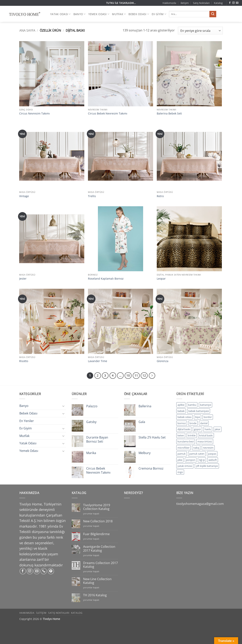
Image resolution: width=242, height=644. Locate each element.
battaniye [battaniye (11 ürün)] (205, 405)
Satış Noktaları (201, 3)
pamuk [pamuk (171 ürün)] (182, 454)
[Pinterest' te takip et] (51, 571)
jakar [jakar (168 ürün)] (217, 429)
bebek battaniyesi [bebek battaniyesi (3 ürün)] (199, 411)
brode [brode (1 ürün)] (193, 423)
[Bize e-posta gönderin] (237, 3)
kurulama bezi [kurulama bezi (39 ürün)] (186, 441)
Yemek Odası (99, 14)
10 (128, 375)
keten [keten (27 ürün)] (181, 435)
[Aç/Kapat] (64, 406)
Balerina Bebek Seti (169, 114)
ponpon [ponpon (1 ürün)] (191, 460)
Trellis (92, 196)
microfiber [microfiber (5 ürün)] (183, 448)
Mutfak (119, 14)
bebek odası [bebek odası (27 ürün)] (184, 417)
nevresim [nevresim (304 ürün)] (208, 448)
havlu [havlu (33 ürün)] (208, 429)
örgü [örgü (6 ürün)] (180, 472)
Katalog (218, 3)
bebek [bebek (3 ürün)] (181, 411)
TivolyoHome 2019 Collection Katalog (97, 507)
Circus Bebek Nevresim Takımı (108, 114)
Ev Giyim (159, 14)
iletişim (185, 3)
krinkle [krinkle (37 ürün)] (192, 435)
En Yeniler (27, 421)
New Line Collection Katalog (97, 581)
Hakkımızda (169, 3)
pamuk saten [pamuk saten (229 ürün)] (197, 454)
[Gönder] (213, 14)
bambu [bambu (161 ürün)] (192, 405)
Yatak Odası (60, 14)
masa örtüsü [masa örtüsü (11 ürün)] (205, 441)
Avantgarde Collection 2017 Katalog (99, 549)
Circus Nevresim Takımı (34, 114)
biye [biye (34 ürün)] (198, 417)
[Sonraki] (152, 376)
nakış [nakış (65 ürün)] (196, 448)
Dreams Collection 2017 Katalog (100, 565)
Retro (160, 196)
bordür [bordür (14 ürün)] (208, 417)
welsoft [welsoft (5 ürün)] (213, 460)
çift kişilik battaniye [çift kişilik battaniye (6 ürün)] (207, 466)
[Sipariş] (200, 31)
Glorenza (163, 361)
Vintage (24, 196)
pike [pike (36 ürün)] (180, 460)
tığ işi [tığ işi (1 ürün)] (202, 460)
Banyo (80, 14)
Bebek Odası (139, 14)
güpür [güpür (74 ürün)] (197, 429)
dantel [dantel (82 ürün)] (204, 423)
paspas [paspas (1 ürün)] (212, 454)
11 (136, 375)
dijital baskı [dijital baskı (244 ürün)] (184, 429)
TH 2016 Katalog (95, 595)
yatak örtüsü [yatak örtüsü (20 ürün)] (185, 466)
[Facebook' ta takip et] (230, 3)
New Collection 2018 (98, 521)
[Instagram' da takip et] (233, 3)
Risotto (24, 361)
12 (144, 375)
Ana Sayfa (27, 30)
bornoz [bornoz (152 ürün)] (182, 423)
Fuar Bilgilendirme (96, 534)
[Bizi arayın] (44, 571)
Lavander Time (98, 361)
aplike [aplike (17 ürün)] (181, 405)
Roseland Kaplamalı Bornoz (106, 279)
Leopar (161, 279)
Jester (23, 279)
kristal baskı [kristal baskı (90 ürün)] (206, 435)
